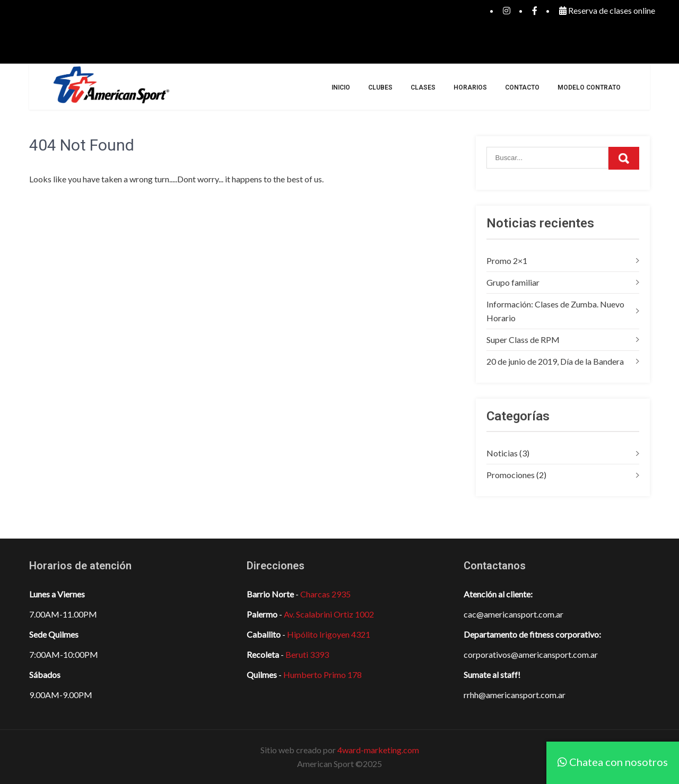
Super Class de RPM (523, 340)
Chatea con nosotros (613, 762)
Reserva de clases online (607, 10)
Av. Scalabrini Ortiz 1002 (329, 614)
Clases (423, 87)
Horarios (470, 87)
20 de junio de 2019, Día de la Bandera (555, 361)
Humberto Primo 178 (323, 675)
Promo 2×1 (507, 261)
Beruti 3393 (307, 654)
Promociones (511, 475)
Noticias (502, 453)
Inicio (341, 87)
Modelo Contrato (589, 87)
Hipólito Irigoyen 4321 (329, 634)
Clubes (380, 87)
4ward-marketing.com (378, 750)
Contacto (522, 87)
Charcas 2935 (325, 594)
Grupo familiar (513, 282)
